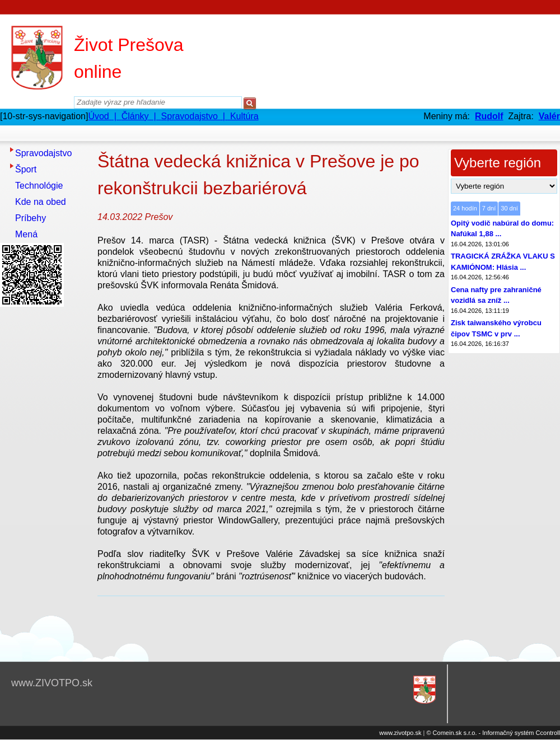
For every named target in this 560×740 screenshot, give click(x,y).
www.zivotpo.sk (400, 733)
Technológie (39, 186)
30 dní (509, 208)
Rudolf (489, 116)
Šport (26, 169)
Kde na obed (41, 202)
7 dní (489, 208)
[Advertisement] (45, 479)
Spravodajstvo (43, 153)
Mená (26, 234)
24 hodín (465, 208)
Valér (549, 116)
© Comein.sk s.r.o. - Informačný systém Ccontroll (493, 733)
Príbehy (31, 218)
